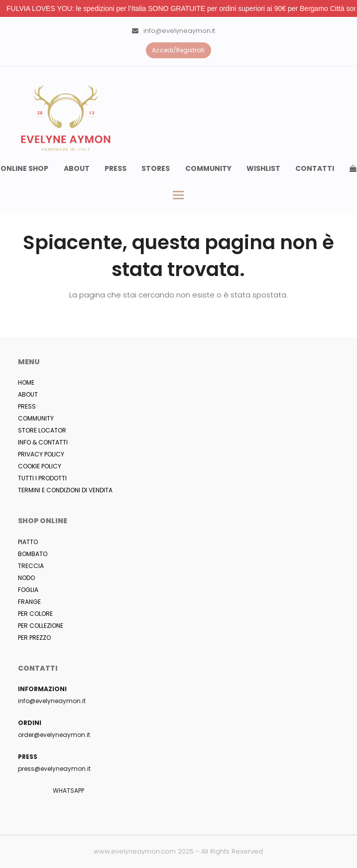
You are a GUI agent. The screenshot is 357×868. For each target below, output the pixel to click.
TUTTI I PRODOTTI (42, 478)
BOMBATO (33, 554)
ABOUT (28, 394)
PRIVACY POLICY (41, 454)
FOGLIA (28, 590)
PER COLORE (35, 614)
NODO (26, 578)
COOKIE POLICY (40, 466)
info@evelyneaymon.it (179, 31)
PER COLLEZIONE (41, 626)
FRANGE (29, 602)
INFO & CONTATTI (43, 442)
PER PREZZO (34, 638)
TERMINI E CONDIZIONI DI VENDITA (65, 490)
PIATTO (28, 542)
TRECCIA (31, 566)
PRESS (27, 406)
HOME (26, 382)
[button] (178, 195)
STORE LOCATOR (42, 430)
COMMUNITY (36, 418)
